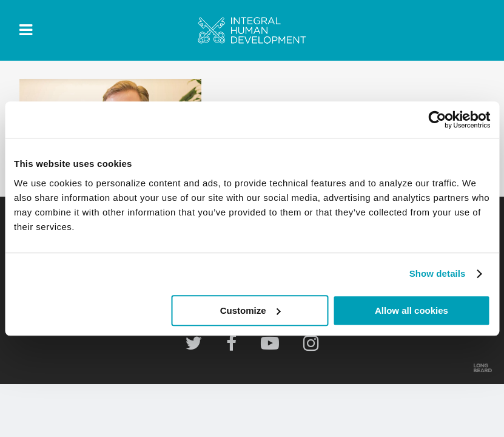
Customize (250, 310)
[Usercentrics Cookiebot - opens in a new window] (437, 120)
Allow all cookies (412, 310)
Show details (438, 273)
